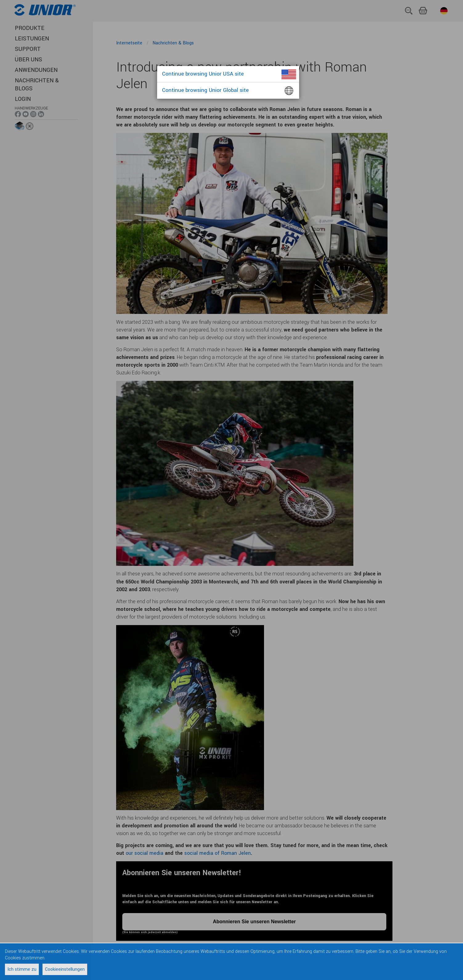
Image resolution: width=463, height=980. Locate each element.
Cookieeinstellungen (65, 969)
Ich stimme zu (22, 969)
